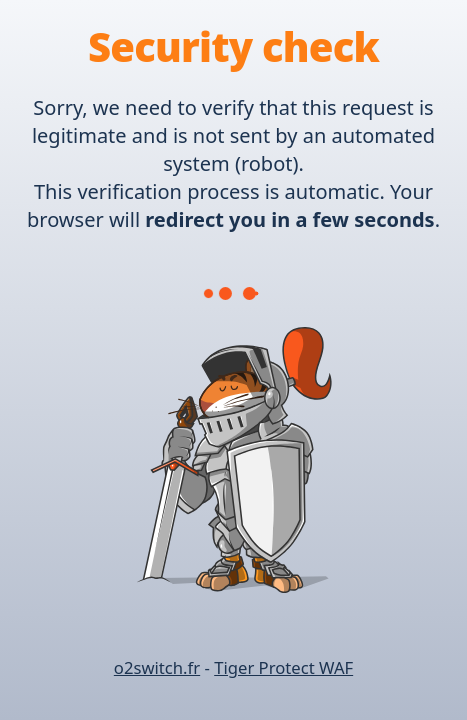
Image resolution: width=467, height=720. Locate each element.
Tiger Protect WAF (283, 667)
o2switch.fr (157, 667)
